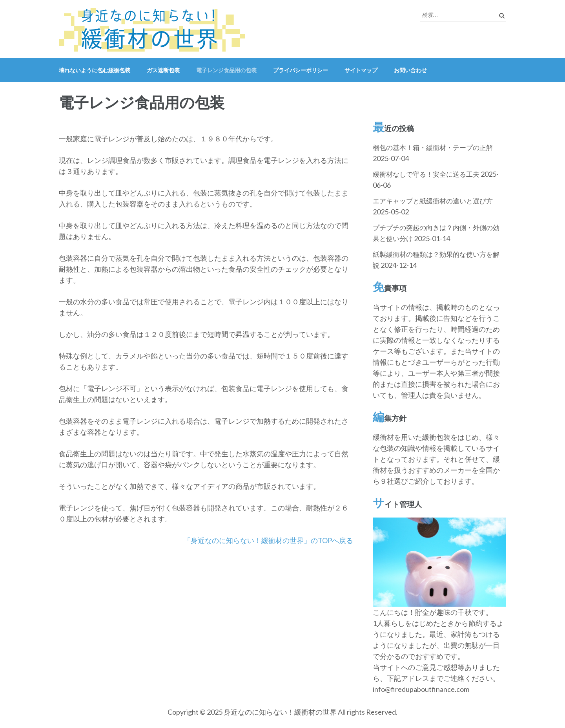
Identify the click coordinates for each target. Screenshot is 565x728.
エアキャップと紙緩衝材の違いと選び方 (433, 201)
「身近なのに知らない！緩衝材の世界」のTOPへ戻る (268, 540)
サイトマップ (361, 70)
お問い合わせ (410, 70)
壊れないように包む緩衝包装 (95, 70)
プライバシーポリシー (301, 70)
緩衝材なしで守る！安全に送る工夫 (426, 174)
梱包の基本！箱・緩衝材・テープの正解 (433, 147)
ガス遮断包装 (163, 70)
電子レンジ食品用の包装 (226, 70)
